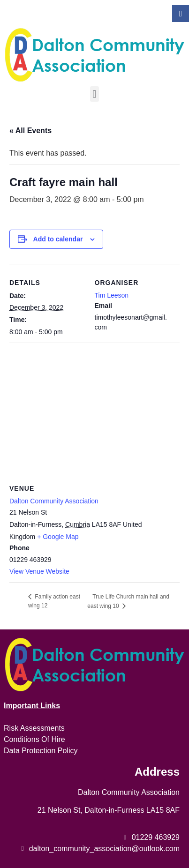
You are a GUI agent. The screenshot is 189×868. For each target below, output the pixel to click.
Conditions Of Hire (34, 739)
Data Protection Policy (41, 751)
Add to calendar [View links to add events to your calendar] (58, 239)
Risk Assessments (34, 728)
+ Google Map (58, 537)
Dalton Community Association (54, 501)
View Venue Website (39, 571)
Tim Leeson (112, 295)
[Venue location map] (94, 410)
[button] (94, 94)
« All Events (30, 131)
